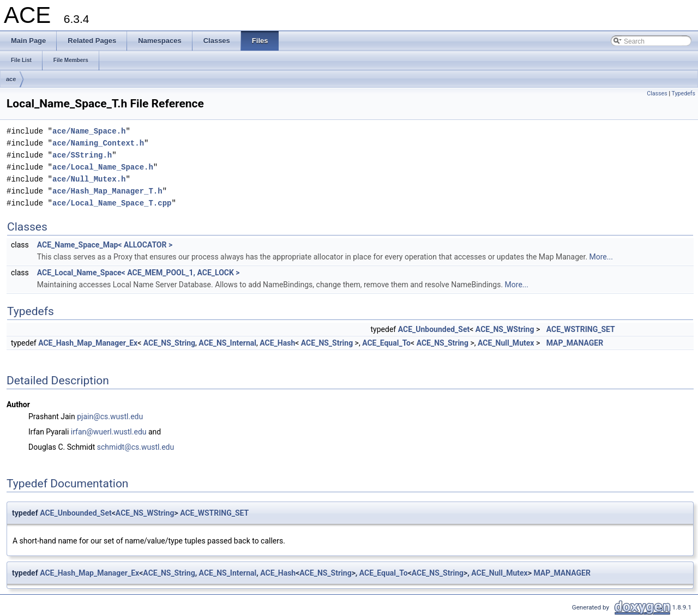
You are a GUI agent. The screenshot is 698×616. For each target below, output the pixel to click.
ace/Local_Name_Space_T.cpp (112, 203)
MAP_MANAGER (575, 343)
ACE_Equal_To (386, 343)
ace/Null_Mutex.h (89, 179)
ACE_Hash (277, 343)
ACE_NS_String (169, 343)
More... (601, 257)
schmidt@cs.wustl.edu (136, 447)
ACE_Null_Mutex (506, 343)
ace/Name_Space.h (89, 131)
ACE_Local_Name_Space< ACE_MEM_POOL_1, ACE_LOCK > (139, 273)
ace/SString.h (82, 155)
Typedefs (683, 93)
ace (11, 79)
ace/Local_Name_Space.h (103, 167)
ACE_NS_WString (505, 329)
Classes (657, 93)
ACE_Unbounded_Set (434, 329)
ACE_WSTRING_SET (581, 329)
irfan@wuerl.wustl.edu (109, 432)
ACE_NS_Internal (227, 343)
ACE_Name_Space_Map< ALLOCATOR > (105, 245)
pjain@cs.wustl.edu (110, 416)
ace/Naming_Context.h (98, 143)
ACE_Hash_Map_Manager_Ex (88, 343)
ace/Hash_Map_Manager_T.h (107, 191)
